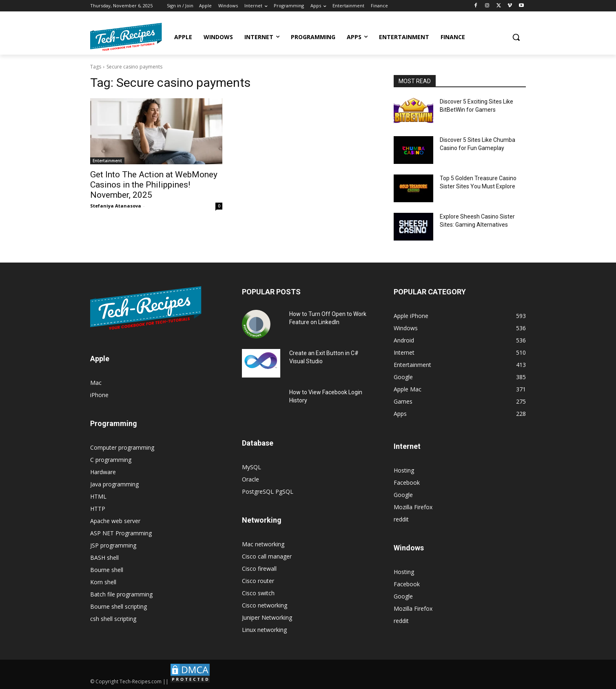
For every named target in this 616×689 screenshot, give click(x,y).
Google (403, 495)
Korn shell (103, 582)
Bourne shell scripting (119, 606)
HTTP (98, 509)
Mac (96, 383)
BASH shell (104, 558)
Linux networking (264, 630)
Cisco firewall (259, 569)
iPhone (99, 395)
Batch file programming (121, 594)
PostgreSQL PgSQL (268, 491)
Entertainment (107, 161)
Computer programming (122, 447)
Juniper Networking (267, 617)
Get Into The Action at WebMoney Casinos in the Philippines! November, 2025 (154, 185)
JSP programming (113, 545)
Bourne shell (107, 570)
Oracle (250, 479)
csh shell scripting (113, 619)
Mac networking (263, 544)
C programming (111, 460)
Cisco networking (265, 605)
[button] (516, 37)
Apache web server (115, 521)
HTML (98, 496)
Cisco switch (258, 593)
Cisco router (258, 581)
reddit (401, 519)
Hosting (404, 470)
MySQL (251, 467)
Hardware (103, 472)
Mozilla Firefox (413, 507)
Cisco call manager (267, 556)
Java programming (114, 484)
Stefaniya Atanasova (116, 206)
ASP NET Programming (121, 533)
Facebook (407, 483)
